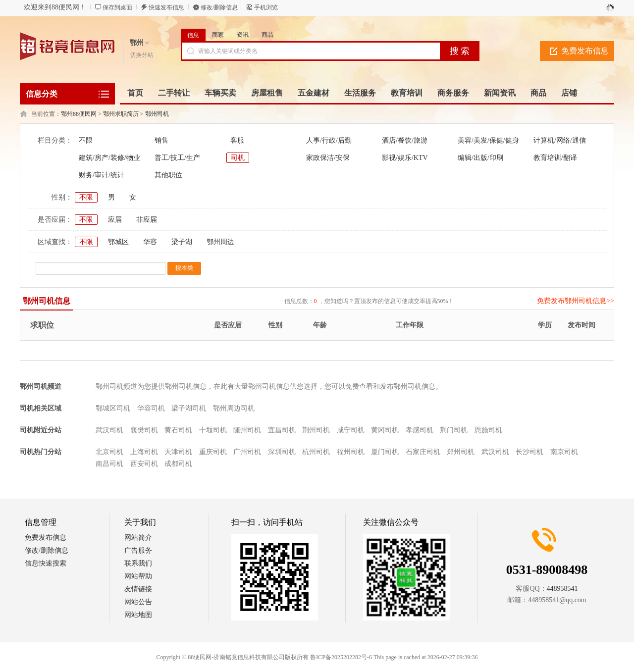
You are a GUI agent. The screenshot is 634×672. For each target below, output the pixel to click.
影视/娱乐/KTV (405, 158)
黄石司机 (178, 430)
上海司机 (144, 452)
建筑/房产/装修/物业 (109, 158)
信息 (193, 35)
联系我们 (138, 563)
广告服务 (138, 550)
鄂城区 (118, 242)
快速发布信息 (166, 7)
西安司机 (144, 464)
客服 (237, 140)
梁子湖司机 (189, 408)
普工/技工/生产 (177, 158)
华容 (150, 242)
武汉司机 (109, 430)
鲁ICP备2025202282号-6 (341, 657)
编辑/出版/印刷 (480, 158)
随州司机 (247, 430)
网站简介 (138, 538)
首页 (135, 93)
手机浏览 (266, 7)
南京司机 (564, 452)
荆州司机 (316, 430)
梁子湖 (182, 242)
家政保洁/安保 (328, 158)
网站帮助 (138, 576)
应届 (115, 220)
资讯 (243, 35)
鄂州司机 (157, 114)
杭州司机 (316, 452)
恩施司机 (488, 430)
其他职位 (168, 175)
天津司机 (178, 452)
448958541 (562, 589)
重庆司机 (213, 452)
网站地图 (138, 615)
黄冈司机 (385, 430)
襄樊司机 (144, 430)
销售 (161, 140)
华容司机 (151, 408)
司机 (238, 158)
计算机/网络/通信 (560, 140)
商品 (267, 35)
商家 (218, 35)
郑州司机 (461, 452)
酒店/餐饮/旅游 (405, 140)
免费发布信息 (585, 51)
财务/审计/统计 (102, 175)
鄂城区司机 (113, 408)
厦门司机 (385, 452)
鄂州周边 (220, 242)
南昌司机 (109, 464)
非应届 (147, 220)
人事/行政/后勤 (329, 140)
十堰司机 (213, 430)
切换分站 (142, 55)
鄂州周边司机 (234, 408)
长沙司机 (529, 452)
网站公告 (138, 602)
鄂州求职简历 (121, 114)
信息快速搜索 (46, 563)
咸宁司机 (351, 430)
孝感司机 (420, 430)
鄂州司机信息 (47, 301)
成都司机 (178, 464)
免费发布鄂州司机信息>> (576, 301)
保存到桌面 (117, 7)
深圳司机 (282, 452)
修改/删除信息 (219, 7)
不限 (86, 140)
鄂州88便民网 (79, 114)
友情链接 (138, 589)
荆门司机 (454, 430)
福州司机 (351, 452)
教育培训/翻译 (555, 158)
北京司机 (109, 452)
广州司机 (247, 452)
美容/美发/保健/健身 (488, 140)
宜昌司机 (282, 430)
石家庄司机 (423, 452)
